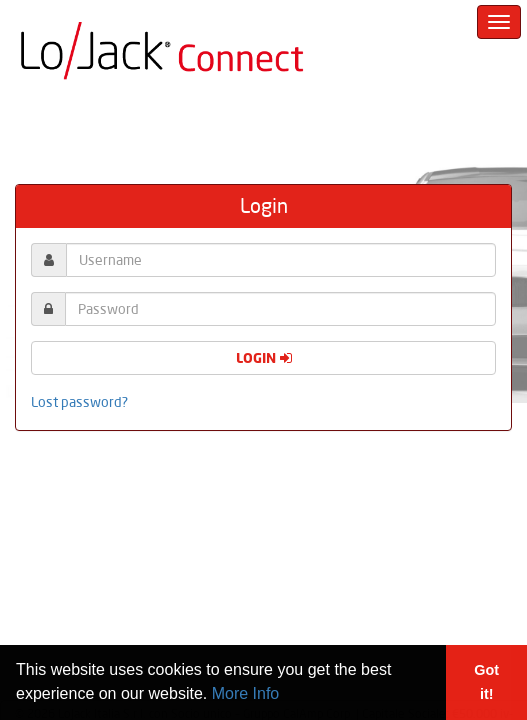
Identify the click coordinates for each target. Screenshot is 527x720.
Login (264, 357)
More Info (246, 693)
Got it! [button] (486, 682)
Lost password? (79, 402)
